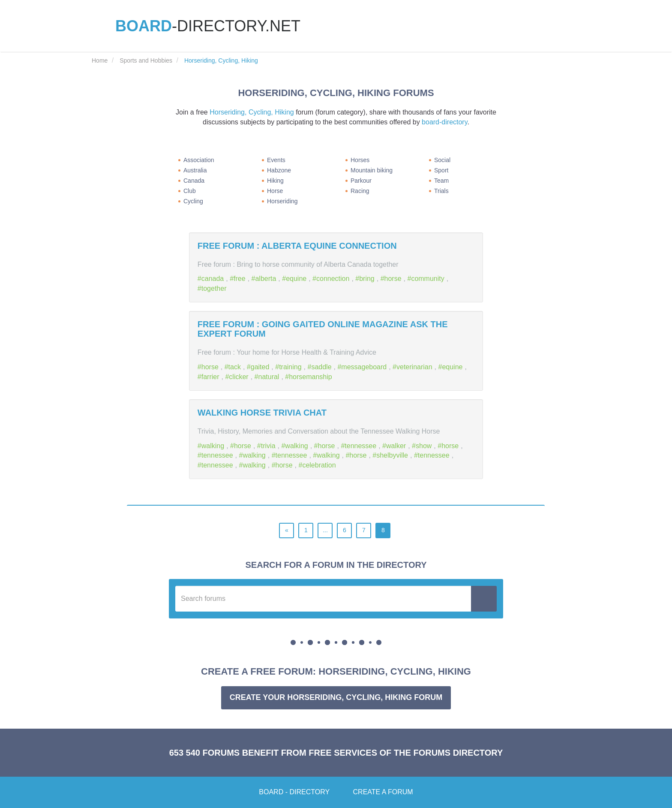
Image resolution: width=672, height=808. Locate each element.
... (325, 530)
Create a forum (383, 792)
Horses (360, 160)
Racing (360, 191)
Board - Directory (294, 792)
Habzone (279, 170)
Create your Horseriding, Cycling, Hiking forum (336, 697)
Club (190, 191)
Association (199, 160)
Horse (275, 191)
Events (276, 160)
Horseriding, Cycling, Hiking (252, 112)
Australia (195, 170)
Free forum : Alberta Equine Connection (297, 246)
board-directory (444, 122)
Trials (441, 191)
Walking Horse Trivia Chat (262, 413)
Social (442, 160)
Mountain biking (372, 170)
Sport (441, 170)
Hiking (275, 181)
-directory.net (208, 26)
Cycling (193, 201)
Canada (194, 181)
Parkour (361, 181)
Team (441, 181)
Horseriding (282, 201)
